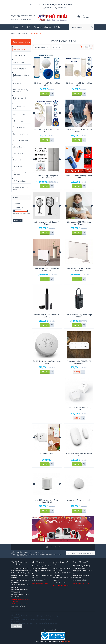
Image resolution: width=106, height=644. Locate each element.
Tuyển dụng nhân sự (43, 27)
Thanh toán (26, 27)
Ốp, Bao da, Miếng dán (21, 134)
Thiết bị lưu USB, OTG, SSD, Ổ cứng (20, 91)
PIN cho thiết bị (18, 121)
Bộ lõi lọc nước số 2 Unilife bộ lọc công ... (47, 130)
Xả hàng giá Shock (19, 181)
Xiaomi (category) (22, 33)
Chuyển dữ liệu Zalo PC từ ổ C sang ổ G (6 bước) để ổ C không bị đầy (33, 619)
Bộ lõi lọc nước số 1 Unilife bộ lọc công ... (47, 84)
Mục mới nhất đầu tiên (42, 47)
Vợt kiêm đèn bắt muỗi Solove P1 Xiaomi (47, 223)
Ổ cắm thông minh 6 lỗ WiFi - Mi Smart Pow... (79, 362)
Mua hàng (45, 93)
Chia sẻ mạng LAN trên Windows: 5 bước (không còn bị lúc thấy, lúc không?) (35, 616)
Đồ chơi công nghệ (19, 69)
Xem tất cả (17, 626)
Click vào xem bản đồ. (18, 606)
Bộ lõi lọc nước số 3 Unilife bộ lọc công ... (79, 84)
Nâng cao (18, 220)
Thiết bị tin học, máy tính (20, 99)
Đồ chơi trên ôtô (18, 62)
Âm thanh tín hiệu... (19, 127)
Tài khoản (48, 8)
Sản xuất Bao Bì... (19, 147)
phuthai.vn (66, 641)
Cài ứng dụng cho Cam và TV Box (21, 174)
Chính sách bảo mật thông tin (53, 630)
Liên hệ (57, 27)
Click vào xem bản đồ (39, 580)
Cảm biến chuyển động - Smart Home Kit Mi (47, 501)
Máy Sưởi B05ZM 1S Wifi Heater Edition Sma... (47, 270)
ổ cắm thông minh (47, 454)
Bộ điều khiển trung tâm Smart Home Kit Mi (47, 362)
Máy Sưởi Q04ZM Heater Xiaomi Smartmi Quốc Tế (79, 270)
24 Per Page (57, 47)
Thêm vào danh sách (52, 93)
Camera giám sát (19, 56)
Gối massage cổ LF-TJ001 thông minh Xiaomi (79, 223)
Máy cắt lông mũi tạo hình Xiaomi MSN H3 (47, 316)
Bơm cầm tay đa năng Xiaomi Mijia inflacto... (79, 316)
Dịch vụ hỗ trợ (18, 166)
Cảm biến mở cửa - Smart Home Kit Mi (79, 455)
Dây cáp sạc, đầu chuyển (19, 107)
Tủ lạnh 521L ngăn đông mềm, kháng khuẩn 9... (47, 177)
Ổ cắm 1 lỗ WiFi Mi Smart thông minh (79, 409)
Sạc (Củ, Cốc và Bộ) (20, 114)
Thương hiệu (17, 160)
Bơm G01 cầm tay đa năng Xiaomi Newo (79, 177)
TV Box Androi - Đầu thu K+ (21, 76)
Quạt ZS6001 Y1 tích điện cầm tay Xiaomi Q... (79, 130)
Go (93, 554)
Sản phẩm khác (18, 153)
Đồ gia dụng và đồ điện (21, 140)
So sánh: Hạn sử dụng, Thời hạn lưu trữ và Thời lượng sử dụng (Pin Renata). (35, 623)
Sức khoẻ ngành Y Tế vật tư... (20, 188)
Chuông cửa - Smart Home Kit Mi (79, 500)
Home (16, 27)
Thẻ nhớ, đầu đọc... (19, 83)
